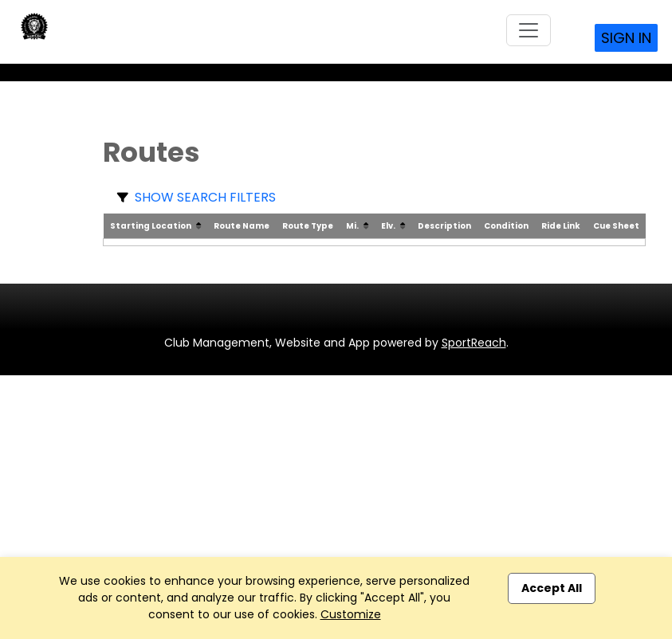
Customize (351, 614)
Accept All (552, 588)
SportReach (474, 343)
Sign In (626, 38)
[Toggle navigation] (529, 30)
